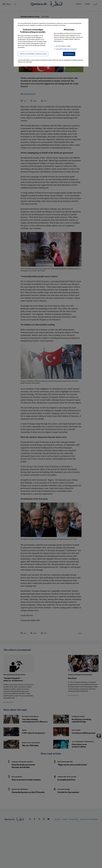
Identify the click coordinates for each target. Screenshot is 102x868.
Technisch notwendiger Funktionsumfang (33, 54)
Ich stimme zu (69, 54)
